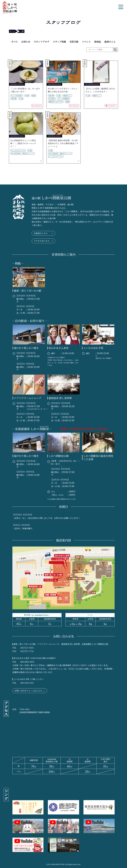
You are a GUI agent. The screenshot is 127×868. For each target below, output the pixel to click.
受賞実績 (74, 42)
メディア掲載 (59, 42)
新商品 (98, 42)
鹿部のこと (110, 42)
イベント (86, 42)
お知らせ (26, 42)
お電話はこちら (43, 233)
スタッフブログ (41, 42)
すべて (15, 42)
